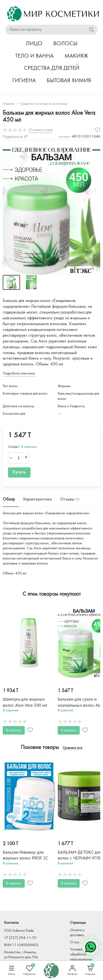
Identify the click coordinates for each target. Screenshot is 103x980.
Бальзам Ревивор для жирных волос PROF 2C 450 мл (25, 858)
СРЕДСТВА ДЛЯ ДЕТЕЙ (52, 68)
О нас (75, 942)
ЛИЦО (34, 44)
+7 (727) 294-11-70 (20, 938)
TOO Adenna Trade (19, 931)
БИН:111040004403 (21, 945)
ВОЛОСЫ (65, 44)
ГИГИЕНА (24, 81)
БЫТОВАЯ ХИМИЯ (69, 81)
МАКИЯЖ (76, 56)
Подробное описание (19, 373)
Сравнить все (72, 748)
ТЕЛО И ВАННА (34, 56)
